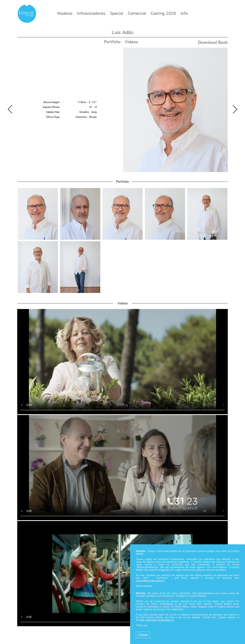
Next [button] (235, 109)
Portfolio (112, 42)
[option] (122, 110)
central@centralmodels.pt (150, 581)
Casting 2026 (163, 14)
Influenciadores (91, 14)
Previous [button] (10, 109)
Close (143, 635)
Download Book (213, 43)
